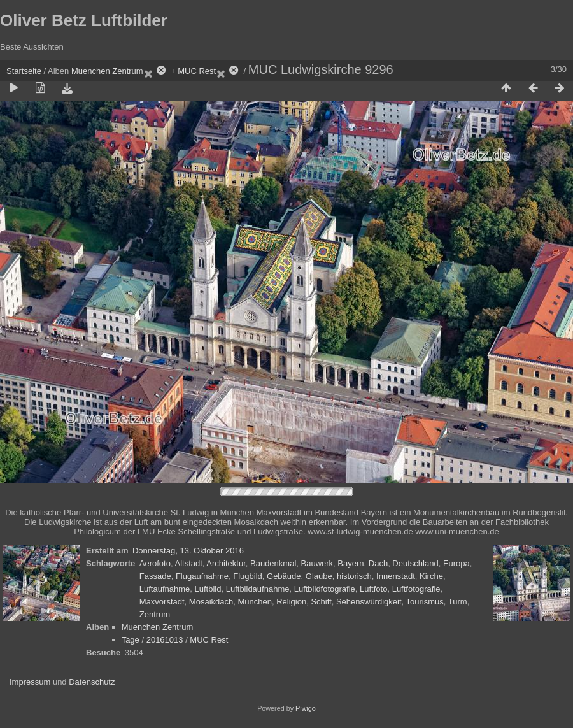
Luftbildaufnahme (258, 589)
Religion (291, 602)
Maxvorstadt (162, 602)
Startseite (24, 71)
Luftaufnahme (165, 589)
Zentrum (155, 614)
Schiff (321, 602)
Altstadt (188, 563)
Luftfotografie (416, 589)
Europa (456, 563)
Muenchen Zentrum (107, 71)
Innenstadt (396, 576)
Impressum (30, 682)
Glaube (319, 576)
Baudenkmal (273, 563)
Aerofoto (155, 563)
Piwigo (306, 708)
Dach (378, 563)
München (254, 602)
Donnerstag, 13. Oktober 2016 (188, 551)
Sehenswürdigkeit (369, 602)
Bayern (350, 563)
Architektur (226, 563)
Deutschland (415, 563)
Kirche (431, 576)
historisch (354, 576)
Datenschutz (92, 682)
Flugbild (248, 576)
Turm (458, 602)
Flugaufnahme (202, 576)
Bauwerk (317, 563)
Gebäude (284, 576)
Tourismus (425, 602)
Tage (131, 640)
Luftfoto (373, 589)
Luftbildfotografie (325, 589)
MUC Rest (197, 71)
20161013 (165, 640)
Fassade (155, 576)
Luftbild (208, 589)
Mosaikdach (211, 602)
